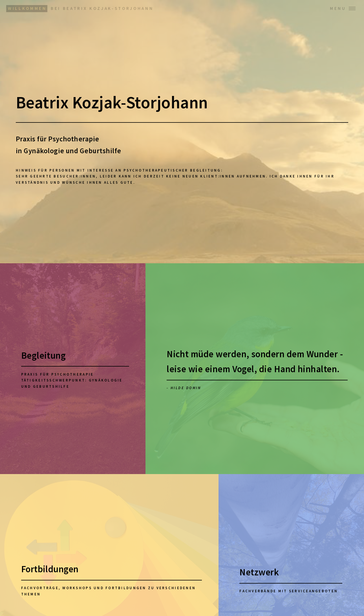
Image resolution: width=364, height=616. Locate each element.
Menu (338, 8)
